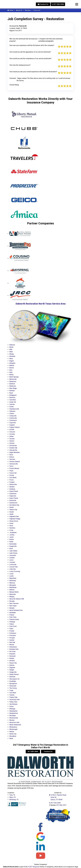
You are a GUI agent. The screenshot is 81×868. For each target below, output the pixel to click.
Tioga (11, 690)
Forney (12, 475)
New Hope (13, 606)
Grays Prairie (14, 498)
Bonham (12, 391)
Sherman (12, 677)
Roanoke (12, 654)
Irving (11, 530)
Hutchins (12, 528)
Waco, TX (13, 797)
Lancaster (13, 555)
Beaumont (13, 381)
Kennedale (13, 544)
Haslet (12, 512)
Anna (11, 359)
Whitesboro (13, 727)
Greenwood (13, 503)
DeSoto (12, 443)
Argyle (12, 361)
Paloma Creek (14, 619)
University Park (14, 700)
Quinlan (12, 640)
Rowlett (12, 661)
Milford (12, 590)
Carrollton (13, 400)
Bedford (12, 384)
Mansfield (13, 578)
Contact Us (43, 4)
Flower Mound (14, 468)
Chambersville (14, 409)
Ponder (12, 631)
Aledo (11, 347)
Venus (12, 706)
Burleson (12, 397)
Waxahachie (13, 711)
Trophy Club (13, 697)
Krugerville (13, 546)
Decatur (12, 439)
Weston (12, 720)
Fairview (12, 459)
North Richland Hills (16, 610)
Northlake (13, 613)
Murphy (12, 597)
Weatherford (14, 713)
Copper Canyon (14, 427)
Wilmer (12, 732)
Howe (11, 523)
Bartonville (13, 379)
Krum (11, 549)
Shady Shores (14, 674)
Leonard (12, 562)
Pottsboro (13, 633)
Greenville (13, 500)
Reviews (28, 10)
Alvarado (12, 356)
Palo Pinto (13, 617)
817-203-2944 (58, 4)
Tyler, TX (12, 795)
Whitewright (13, 729)
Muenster (13, 594)
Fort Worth (13, 478)
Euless (12, 457)
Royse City (13, 663)
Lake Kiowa (13, 553)
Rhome (12, 645)
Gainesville (13, 484)
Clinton (12, 413)
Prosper (12, 638)
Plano (11, 629)
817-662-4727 (61, 805)
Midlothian (13, 587)
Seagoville (13, 672)
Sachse (12, 665)
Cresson (12, 432)
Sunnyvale (13, 686)
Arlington (12, 363)
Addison (12, 345)
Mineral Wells (14, 592)
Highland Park (14, 516)
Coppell (12, 425)
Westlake (13, 716)
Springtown (13, 684)
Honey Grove (14, 521)
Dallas (12, 436)
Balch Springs (14, 377)
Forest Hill (13, 473)
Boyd (11, 393)
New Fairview (14, 603)
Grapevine (13, 496)
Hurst (11, 526)
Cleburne (12, 411)
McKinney (13, 581)
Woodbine (13, 736)
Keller (11, 542)
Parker (12, 624)
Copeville (13, 423)
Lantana (12, 558)
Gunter (12, 507)
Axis (11, 370)
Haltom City (13, 510)
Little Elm (13, 569)
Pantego (12, 622)
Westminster (14, 718)
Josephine (13, 532)
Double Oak (13, 448)
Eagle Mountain (15, 452)
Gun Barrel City (14, 505)
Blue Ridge (13, 388)
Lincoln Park (14, 567)
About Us (19, 10)
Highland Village (15, 519)
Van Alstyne (13, 704)
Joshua (12, 535)
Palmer (12, 615)
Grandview (13, 494)
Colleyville (13, 416)
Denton (12, 441)
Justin (11, 537)
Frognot (12, 482)
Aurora (12, 368)
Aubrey (12, 365)
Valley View (13, 702)
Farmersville (14, 464)
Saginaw (12, 668)
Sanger (12, 670)
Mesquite (13, 585)
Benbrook (13, 386)
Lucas (11, 574)
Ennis (11, 455)
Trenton (12, 695)
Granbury (12, 489)
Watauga (12, 709)
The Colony (13, 688)
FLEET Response (34, 867)
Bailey (11, 375)
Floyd (11, 471)
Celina (11, 407)
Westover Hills (14, 722)
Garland (12, 487)
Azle (11, 372)
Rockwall (12, 656)
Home (10, 10)
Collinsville (13, 418)
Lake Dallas (13, 551)
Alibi (11, 349)
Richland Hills (14, 649)
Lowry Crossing (15, 571)
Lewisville (13, 565)
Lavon (11, 560)
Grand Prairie (14, 491)
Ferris (11, 466)
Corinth (12, 430)
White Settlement (15, 725)
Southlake (13, 681)
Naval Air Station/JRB (17, 599)
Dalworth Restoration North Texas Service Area (41, 304)
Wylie (11, 738)
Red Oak (12, 642)
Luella (11, 576)
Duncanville (13, 450)
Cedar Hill (13, 402)
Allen (11, 352)
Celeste (12, 404)
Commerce (13, 420)
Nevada (12, 601)
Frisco (12, 480)
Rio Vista (12, 652)
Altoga (12, 354)
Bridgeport (13, 395)
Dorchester (13, 446)
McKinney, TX (14, 800)
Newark (12, 608)
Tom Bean (13, 693)
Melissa (12, 583)
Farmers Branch (15, 462)
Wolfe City (13, 734)
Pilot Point (13, 626)
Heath (11, 514)
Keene (12, 539)
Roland (12, 658)
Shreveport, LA (14, 679)
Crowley (12, 434)
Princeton (13, 635)
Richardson (13, 647)
